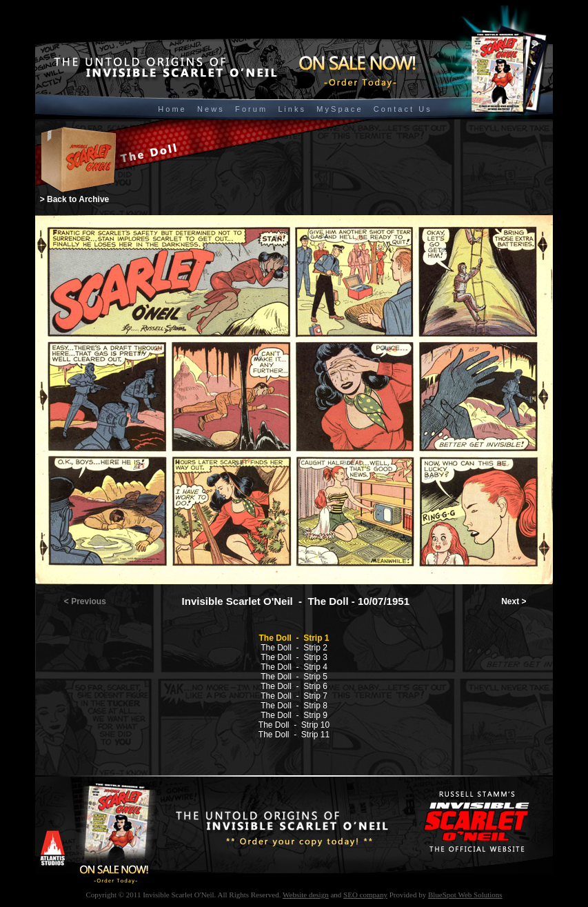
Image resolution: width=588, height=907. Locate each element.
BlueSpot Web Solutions (465, 895)
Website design (306, 895)
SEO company (365, 895)
